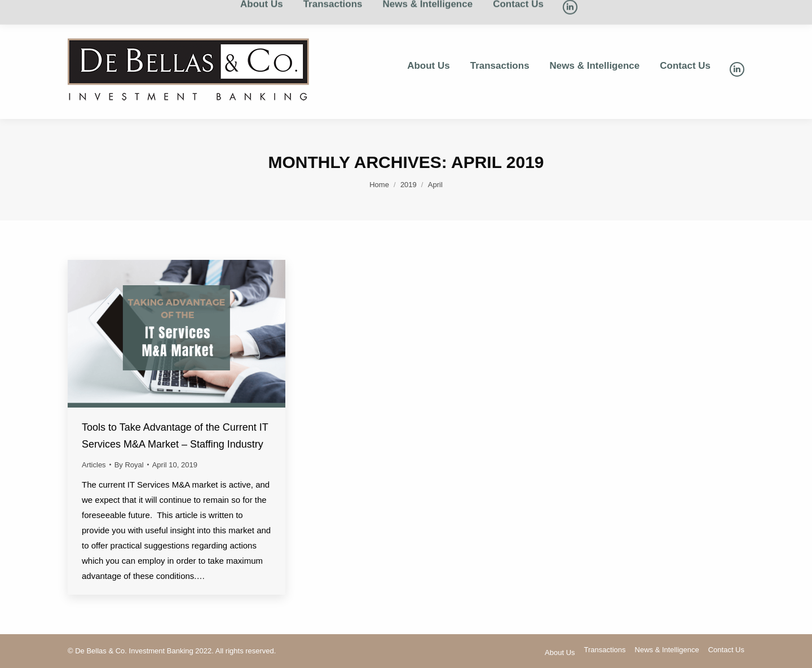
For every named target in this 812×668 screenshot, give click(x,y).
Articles (94, 465)
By (129, 465)
